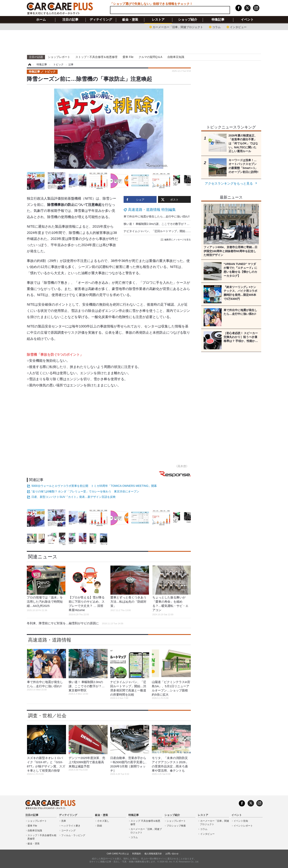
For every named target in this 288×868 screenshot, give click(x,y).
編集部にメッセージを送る (176, 239)
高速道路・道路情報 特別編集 (152, 210)
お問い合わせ (172, 854)
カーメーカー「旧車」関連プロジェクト (178, 27)
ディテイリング (101, 20)
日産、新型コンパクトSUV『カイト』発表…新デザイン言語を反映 (73, 497)
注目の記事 (70, 20)
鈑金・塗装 (130, 20)
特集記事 (218, 20)
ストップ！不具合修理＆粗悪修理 (96, 57)
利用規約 (137, 854)
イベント (247, 20)
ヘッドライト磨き (71, 826)
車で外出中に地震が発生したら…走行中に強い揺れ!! (157, 216)
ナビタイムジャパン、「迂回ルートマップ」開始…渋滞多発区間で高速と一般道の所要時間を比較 (185, 231)
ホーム (41, 20)
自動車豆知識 (176, 57)
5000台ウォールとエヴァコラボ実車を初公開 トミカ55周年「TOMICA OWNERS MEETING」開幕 (94, 486)
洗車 (64, 821)
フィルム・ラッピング (73, 835)
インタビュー (238, 27)
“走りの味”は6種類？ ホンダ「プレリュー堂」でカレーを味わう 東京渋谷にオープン (85, 491)
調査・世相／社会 (47, 716)
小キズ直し (103, 821)
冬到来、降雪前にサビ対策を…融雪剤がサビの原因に (75, 623)
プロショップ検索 (176, 826)
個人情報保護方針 (153, 854)
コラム (216, 27)
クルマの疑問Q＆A (150, 57)
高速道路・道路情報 (50, 640)
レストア (158, 20)
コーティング (68, 831)
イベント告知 (241, 821)
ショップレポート (59, 57)
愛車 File (128, 57)
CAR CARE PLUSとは (118, 854)
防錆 (100, 826)
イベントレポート (243, 826)
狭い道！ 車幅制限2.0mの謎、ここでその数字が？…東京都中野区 (165, 224)
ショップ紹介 (188, 20)
